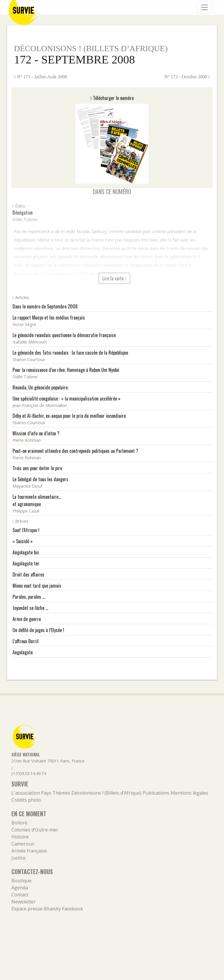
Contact (20, 895)
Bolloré (19, 823)
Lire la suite (114, 278)
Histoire (20, 837)
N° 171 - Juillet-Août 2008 (41, 77)
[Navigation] (204, 7)
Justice (19, 858)
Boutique (21, 881)
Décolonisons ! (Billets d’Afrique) (91, 48)
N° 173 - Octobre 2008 (187, 77)
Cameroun (23, 844)
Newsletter (23, 902)
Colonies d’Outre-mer (35, 830)
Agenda (20, 888)
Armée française (29, 851)
